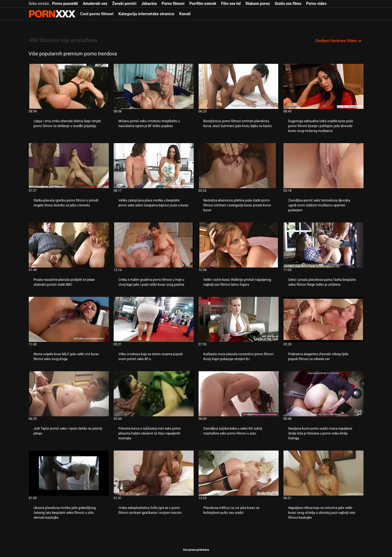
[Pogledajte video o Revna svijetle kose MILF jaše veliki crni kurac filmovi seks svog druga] (69, 319)
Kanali (185, 14)
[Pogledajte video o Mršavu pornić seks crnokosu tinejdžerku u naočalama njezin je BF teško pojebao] (154, 86)
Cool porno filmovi (97, 14)
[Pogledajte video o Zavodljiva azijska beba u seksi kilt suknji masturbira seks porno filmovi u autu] (239, 394)
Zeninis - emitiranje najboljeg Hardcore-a (52, 14)
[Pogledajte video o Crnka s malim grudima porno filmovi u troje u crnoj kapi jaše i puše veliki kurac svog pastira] (154, 245)
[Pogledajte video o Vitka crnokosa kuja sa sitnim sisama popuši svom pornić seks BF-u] (154, 319)
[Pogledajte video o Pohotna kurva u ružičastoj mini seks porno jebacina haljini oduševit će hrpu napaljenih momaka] (154, 394)
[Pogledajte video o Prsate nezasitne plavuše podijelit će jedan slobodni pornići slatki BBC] (69, 245)
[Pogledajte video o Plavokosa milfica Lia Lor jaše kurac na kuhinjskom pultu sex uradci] (239, 473)
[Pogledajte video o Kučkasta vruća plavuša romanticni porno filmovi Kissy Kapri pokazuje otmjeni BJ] (239, 319)
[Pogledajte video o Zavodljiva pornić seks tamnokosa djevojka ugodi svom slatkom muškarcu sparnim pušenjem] (324, 166)
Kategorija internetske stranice (146, 14)
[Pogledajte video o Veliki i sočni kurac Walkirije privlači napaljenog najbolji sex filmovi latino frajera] (239, 245)
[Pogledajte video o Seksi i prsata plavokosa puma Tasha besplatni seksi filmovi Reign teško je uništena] (324, 245)
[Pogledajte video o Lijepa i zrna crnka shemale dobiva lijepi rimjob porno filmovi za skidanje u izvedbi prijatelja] (69, 86)
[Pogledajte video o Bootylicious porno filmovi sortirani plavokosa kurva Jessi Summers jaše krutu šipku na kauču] (239, 86)
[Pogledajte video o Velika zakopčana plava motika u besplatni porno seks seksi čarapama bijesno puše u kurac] (154, 166)
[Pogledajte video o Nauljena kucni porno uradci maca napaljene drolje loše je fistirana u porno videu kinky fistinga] (324, 394)
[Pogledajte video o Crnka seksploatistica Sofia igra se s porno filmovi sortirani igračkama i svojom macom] (154, 473)
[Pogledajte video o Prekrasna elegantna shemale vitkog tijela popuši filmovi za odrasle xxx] (324, 319)
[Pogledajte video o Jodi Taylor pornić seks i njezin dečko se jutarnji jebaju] (69, 394)
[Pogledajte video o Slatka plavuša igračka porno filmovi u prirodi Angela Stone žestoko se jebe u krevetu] (69, 166)
